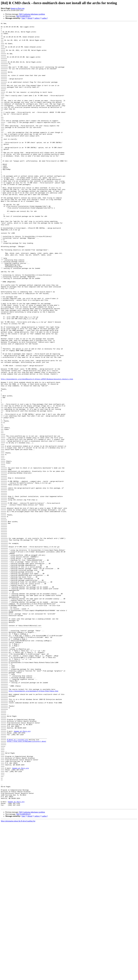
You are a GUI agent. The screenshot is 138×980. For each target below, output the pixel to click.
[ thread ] (30, 18)
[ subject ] (37, 18)
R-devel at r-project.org (17, 883)
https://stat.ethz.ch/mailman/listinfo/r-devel (27, 885)
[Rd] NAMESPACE (23, 16)
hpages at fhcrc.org (18, 8)
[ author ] (44, 18)
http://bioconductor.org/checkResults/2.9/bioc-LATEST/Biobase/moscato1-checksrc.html (37, 450)
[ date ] (24, 18)
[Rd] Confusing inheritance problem (32, 14)
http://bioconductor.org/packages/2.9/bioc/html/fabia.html (33, 825)
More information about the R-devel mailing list (18, 978)
